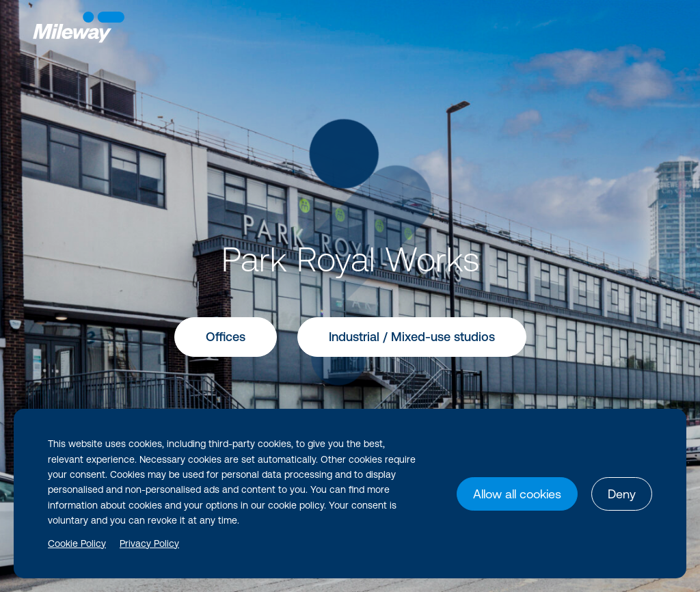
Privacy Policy (149, 543)
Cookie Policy (77, 543)
